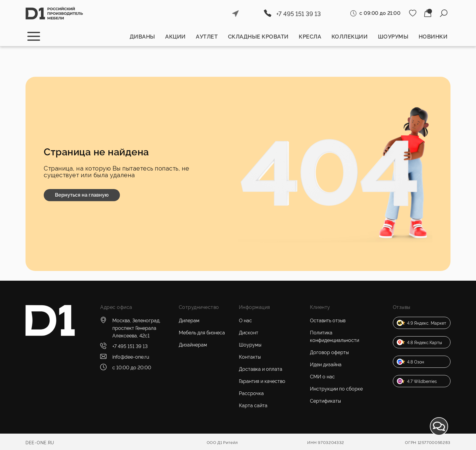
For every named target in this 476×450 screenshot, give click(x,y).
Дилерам (189, 321)
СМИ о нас (322, 377)
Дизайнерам (193, 345)
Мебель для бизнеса (202, 333)
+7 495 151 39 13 (299, 14)
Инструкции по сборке (336, 389)
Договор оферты (329, 352)
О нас (245, 321)
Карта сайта (253, 406)
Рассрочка (251, 393)
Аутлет (207, 37)
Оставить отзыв (328, 321)
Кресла (310, 37)
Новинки (433, 37)
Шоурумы (393, 37)
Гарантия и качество (262, 381)
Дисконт (249, 333)
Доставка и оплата (261, 369)
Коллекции (350, 37)
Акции (175, 37)
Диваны (142, 37)
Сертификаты (325, 401)
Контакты (250, 357)
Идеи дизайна (326, 365)
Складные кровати (258, 37)
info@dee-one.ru (131, 357)
